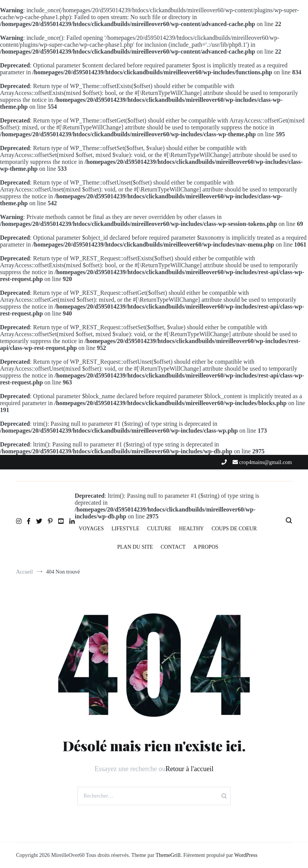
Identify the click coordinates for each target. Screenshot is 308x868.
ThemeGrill (168, 855)
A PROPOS (206, 547)
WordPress (246, 855)
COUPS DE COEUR (234, 529)
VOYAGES (91, 529)
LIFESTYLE (125, 529)
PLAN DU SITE (135, 547)
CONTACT (173, 547)
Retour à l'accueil (189, 769)
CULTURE (159, 529)
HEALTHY (191, 529)
